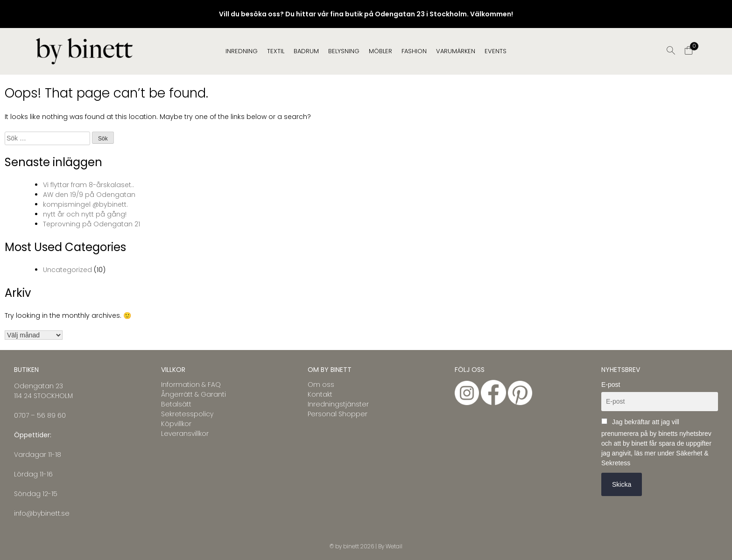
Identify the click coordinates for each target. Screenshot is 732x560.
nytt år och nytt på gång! (85, 214)
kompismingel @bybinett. (85, 204)
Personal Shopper (338, 414)
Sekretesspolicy (187, 414)
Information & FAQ (191, 385)
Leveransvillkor (185, 434)
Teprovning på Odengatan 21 (91, 224)
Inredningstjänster (338, 404)
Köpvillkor (176, 424)
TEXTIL (276, 51)
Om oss (321, 385)
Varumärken (456, 51)
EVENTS (496, 51)
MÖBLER (380, 51)
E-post (611, 385)
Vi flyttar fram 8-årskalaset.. (88, 185)
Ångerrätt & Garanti (194, 394)
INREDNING (242, 51)
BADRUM (306, 51)
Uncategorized (67, 270)
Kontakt (320, 394)
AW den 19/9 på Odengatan (89, 195)
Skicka (622, 484)
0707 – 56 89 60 (40, 415)
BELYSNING (344, 51)
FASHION (414, 51)
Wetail (394, 546)
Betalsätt (176, 404)
